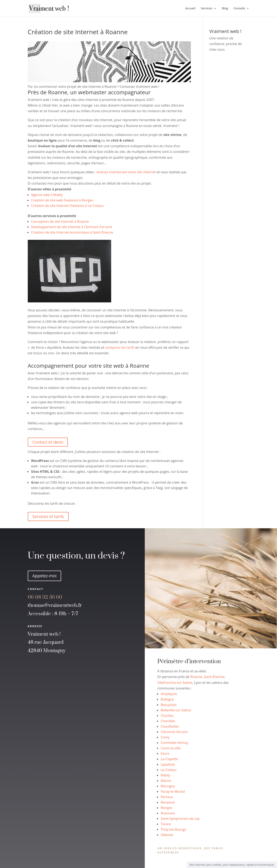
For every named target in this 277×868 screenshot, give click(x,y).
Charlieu (167, 716)
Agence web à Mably (47, 195)
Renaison (168, 802)
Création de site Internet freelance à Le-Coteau (67, 206)
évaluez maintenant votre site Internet (126, 172)
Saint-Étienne (214, 677)
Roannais (168, 813)
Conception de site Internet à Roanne (60, 221)
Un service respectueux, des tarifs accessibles (190, 850)
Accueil (190, 9)
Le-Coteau (169, 770)
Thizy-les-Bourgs (173, 829)
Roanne (196, 677)
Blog (225, 9)
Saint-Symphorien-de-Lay (180, 819)
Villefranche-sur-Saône (175, 683)
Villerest (167, 835)
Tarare (166, 824)
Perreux (167, 797)
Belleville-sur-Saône (176, 710)
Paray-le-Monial (173, 791)
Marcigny (168, 786)
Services (207, 9)
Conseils (239, 9)
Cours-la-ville (171, 748)
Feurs (165, 754)
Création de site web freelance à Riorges (62, 200)
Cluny (165, 737)
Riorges (166, 808)
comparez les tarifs (120, 347)
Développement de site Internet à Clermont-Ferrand (71, 227)
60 (45, 597)
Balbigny (167, 699)
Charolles (168, 721)
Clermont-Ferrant (174, 732)
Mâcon (166, 781)
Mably (165, 775)
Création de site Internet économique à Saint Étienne (72, 232)
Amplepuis (169, 694)
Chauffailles (170, 726)
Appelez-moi (44, 576)
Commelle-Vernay (174, 743)
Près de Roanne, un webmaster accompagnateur (89, 92)
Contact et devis (48, 442)
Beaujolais (169, 705)
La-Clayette (169, 759)
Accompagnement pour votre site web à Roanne (88, 366)
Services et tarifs (48, 516)
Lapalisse (168, 764)
